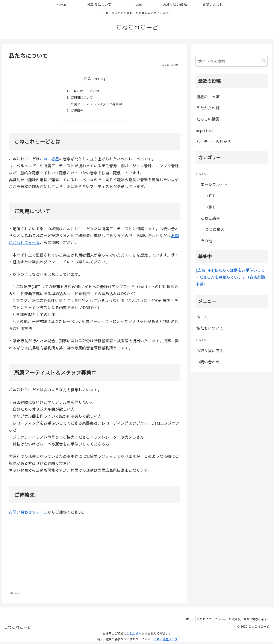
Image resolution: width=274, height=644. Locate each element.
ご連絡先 (76, 112)
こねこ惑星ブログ (166, 641)
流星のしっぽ (208, 97)
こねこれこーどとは (84, 91)
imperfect (205, 130)
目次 (88, 79)
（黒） (211, 207)
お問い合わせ (208, 362)
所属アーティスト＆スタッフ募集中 (96, 105)
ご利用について (81, 98)
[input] (232, 61)
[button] (264, 61)
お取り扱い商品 (210, 351)
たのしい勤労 (208, 119)
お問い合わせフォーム (28, 514)
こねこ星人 (215, 229)
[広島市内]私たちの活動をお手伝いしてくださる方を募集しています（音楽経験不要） (230, 277)
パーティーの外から (214, 142)
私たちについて (210, 328)
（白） (211, 196)
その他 (206, 241)
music (201, 173)
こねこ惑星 (49, 161)
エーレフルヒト (214, 184)
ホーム (202, 317)
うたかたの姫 (208, 108)
